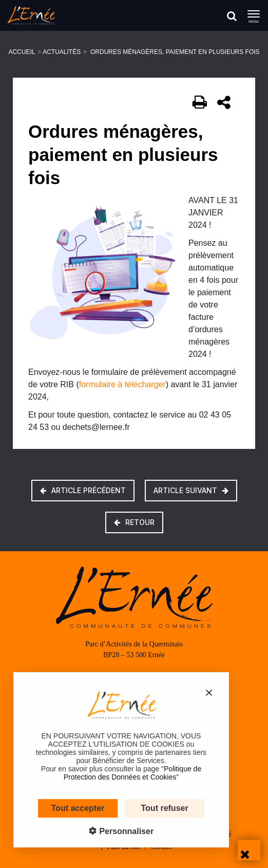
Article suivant (191, 490)
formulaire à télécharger (122, 384)
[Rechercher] (232, 16)
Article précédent (83, 490)
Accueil (22, 52)
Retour (134, 522)
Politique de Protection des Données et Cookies (124, 773)
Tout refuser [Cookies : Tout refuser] (157, 808)
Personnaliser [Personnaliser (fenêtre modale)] (117, 831)
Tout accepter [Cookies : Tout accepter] (70, 808)
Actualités (62, 52)
